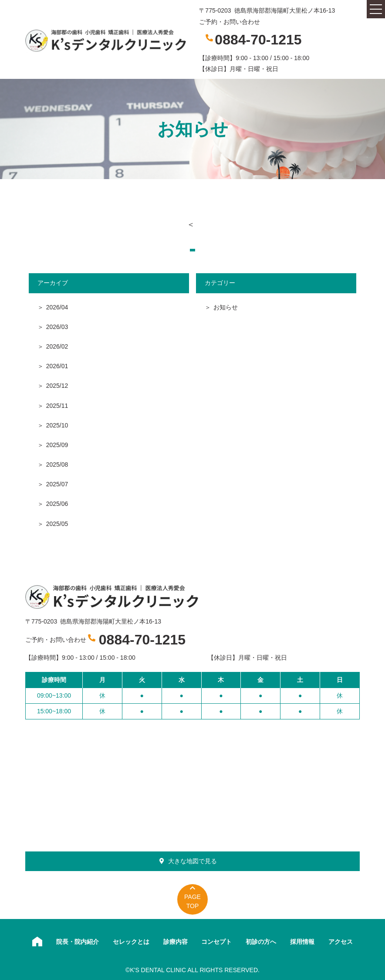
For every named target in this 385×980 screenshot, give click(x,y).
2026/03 (57, 327)
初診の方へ (261, 942)
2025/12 (57, 386)
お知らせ (226, 307)
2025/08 (57, 465)
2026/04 (57, 307)
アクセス (341, 942)
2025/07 (57, 484)
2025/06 (57, 504)
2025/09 (57, 445)
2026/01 (57, 366)
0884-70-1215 (258, 40)
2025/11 (57, 406)
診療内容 (176, 942)
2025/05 (57, 524)
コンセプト (216, 942)
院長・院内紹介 (78, 942)
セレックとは (131, 942)
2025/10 (57, 425)
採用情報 (302, 942)
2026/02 (57, 346)
